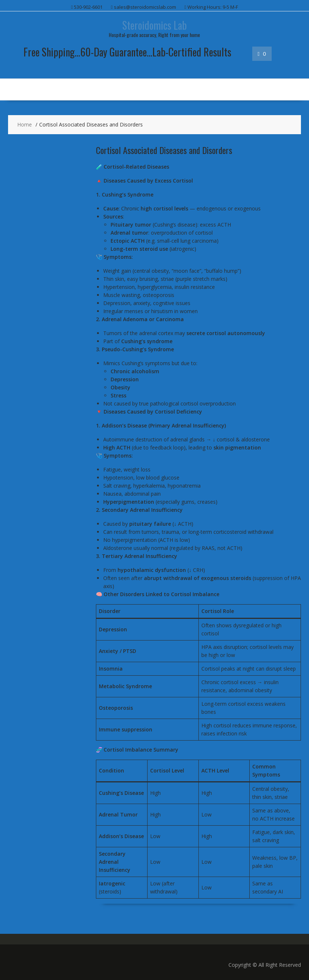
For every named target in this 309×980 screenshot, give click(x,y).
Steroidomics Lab (154, 25)
